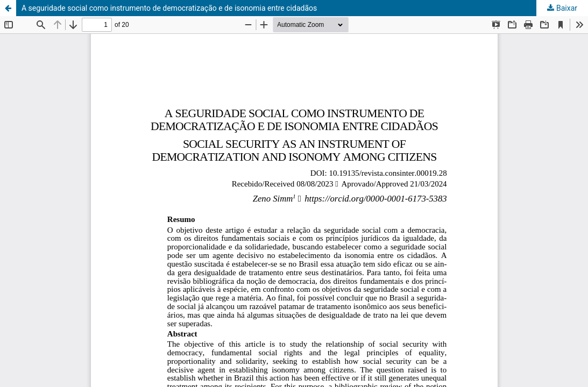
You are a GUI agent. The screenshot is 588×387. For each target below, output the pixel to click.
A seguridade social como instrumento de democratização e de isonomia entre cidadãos (169, 8)
